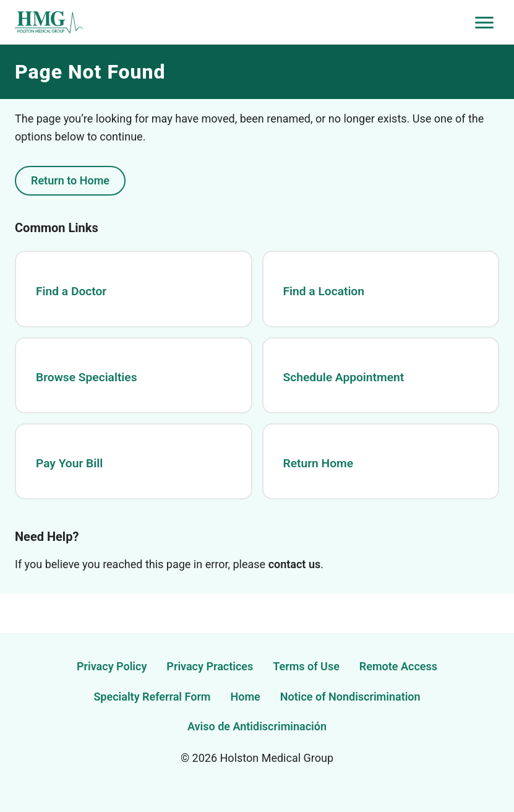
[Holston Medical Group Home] (242, 23)
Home (246, 697)
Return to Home (70, 180)
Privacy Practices (210, 666)
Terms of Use (306, 666)
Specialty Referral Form (152, 697)
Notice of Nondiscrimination (350, 697)
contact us (295, 564)
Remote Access (398, 666)
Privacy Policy (112, 666)
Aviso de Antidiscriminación (257, 726)
